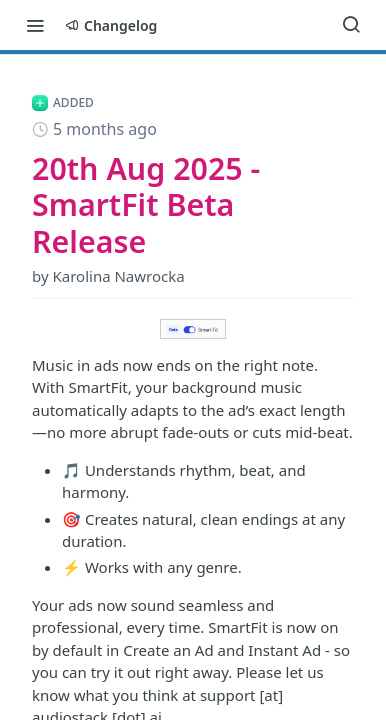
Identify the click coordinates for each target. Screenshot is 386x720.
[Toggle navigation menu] (35, 25)
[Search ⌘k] (351, 25)
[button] (193, 329)
